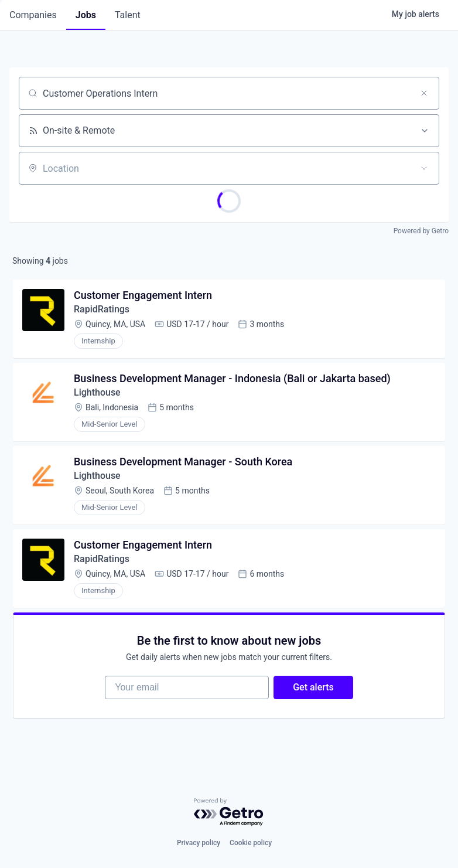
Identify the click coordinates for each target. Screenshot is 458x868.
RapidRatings (102, 309)
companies (33, 15)
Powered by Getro (421, 231)
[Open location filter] (424, 168)
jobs (86, 15)
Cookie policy (251, 843)
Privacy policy (199, 843)
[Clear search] (424, 93)
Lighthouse (97, 392)
